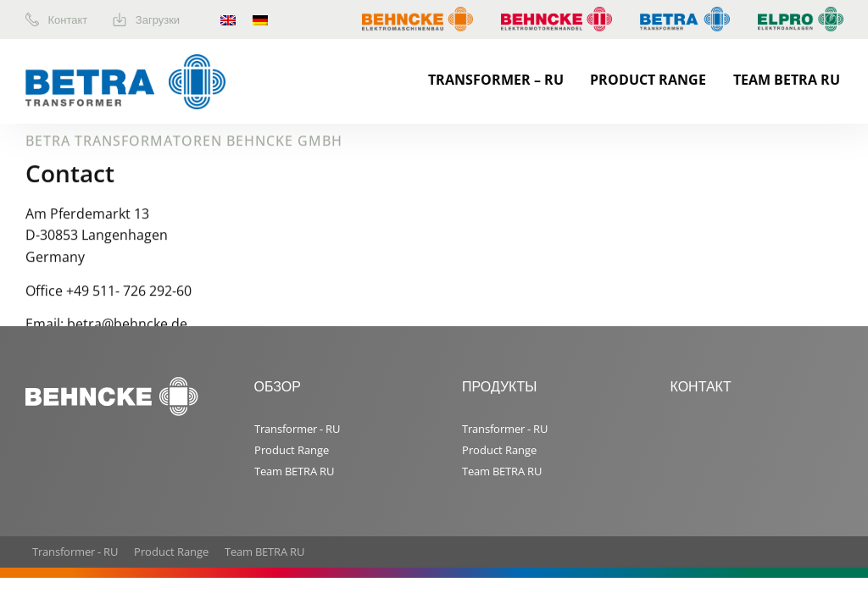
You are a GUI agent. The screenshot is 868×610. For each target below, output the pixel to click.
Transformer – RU (496, 80)
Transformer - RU (297, 429)
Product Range (648, 80)
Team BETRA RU (787, 80)
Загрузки (146, 19)
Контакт (56, 19)
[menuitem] (69, 19)
